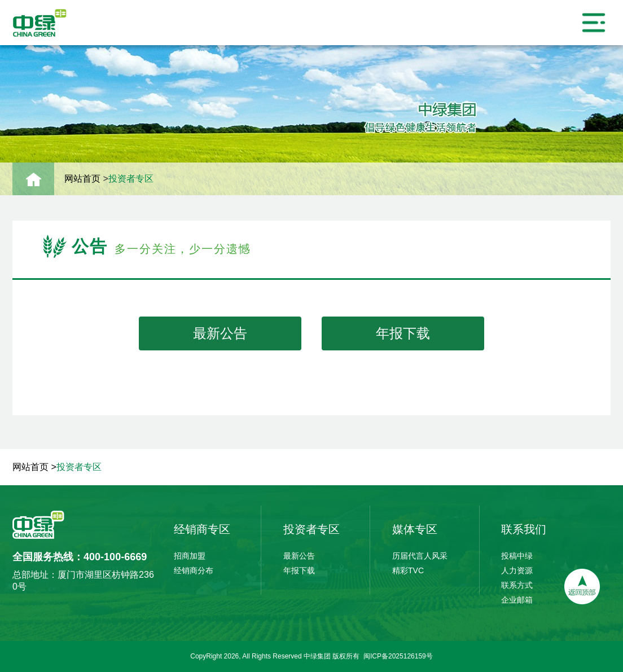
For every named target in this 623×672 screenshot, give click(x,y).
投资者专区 (131, 177)
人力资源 (517, 570)
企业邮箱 (517, 600)
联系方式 (517, 585)
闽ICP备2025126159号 (398, 656)
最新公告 (220, 333)
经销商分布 (194, 570)
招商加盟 (190, 556)
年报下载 (403, 333)
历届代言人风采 (420, 556)
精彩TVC (408, 570)
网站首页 (82, 177)
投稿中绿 (517, 556)
